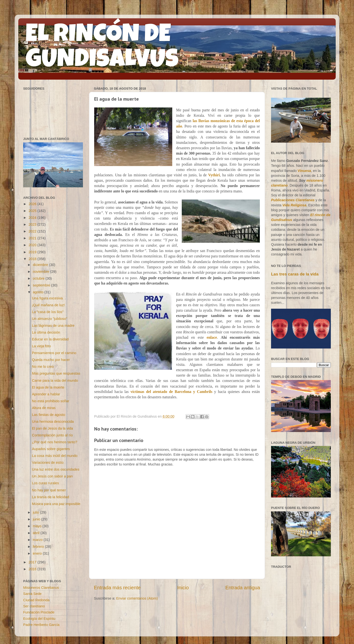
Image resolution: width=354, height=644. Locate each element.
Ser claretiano (34, 606)
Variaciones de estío (48, 463)
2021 (33, 238)
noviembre (42, 272)
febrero (39, 547)
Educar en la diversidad (50, 339)
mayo (38, 526)
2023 (33, 224)
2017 (33, 562)
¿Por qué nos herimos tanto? (55, 442)
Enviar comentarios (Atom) (137, 598)
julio (37, 512)
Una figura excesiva (47, 298)
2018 (33, 259)
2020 (33, 245)
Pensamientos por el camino (54, 353)
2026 (33, 204)
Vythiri (214, 175)
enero (38, 553)
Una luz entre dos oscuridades (56, 469)
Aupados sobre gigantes (51, 449)
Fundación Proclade (39, 612)
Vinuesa (304, 171)
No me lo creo (43, 367)
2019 (33, 252)
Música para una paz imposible (56, 504)
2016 (33, 569)
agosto (39, 292)
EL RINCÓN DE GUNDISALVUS (102, 49)
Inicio (183, 588)
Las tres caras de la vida (295, 274)
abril (37, 533)
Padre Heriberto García (41, 625)
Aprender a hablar (46, 394)
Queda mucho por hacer (51, 360)
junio (37, 519)
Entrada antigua (243, 588)
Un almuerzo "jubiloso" (50, 319)
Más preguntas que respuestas (56, 373)
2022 (33, 231)
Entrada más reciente (117, 588)
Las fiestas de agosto (49, 415)
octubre (39, 278)
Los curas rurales (45, 483)
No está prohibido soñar (51, 401)
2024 (33, 218)
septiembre (42, 285)
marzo (38, 540)
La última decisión (46, 332)
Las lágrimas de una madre (53, 326)
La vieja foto (41, 346)
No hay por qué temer (49, 490)
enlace (212, 337)
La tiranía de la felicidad (51, 497)
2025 (33, 211)
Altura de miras (44, 408)
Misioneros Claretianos (41, 588)
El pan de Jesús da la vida (52, 428)
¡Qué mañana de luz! (48, 305)
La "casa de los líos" (48, 312)
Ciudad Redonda (36, 600)
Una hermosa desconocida (53, 422)
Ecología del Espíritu (39, 619)
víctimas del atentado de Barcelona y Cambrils (171, 392)
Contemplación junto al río (52, 435)
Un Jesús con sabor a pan (52, 476)
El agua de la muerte (48, 387)
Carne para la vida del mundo (55, 380)
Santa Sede (32, 594)
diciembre (41, 265)
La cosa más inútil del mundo (55, 456)
